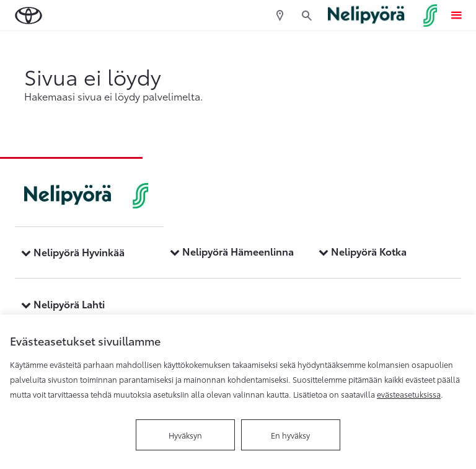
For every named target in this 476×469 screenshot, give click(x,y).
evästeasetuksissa (409, 394)
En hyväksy (290, 435)
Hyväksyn (185, 435)
